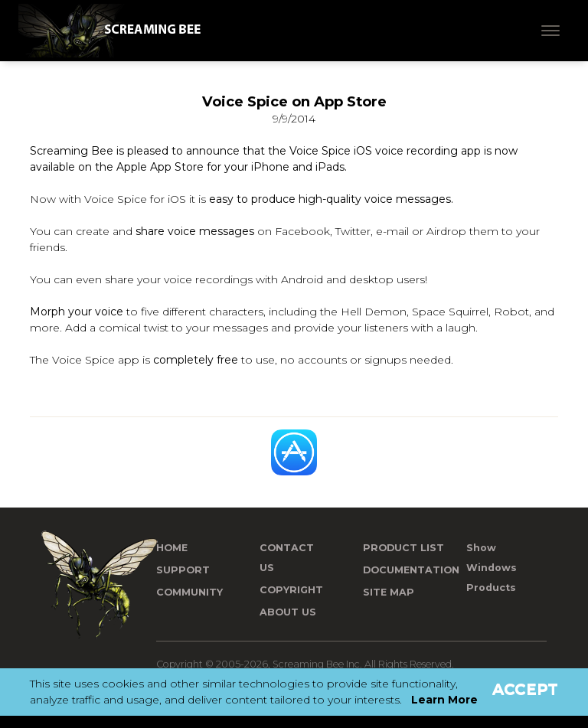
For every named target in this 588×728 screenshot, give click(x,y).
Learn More (444, 700)
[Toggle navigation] (550, 31)
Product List (403, 548)
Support (183, 570)
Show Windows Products (492, 568)
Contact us (287, 558)
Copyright (291, 590)
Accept (525, 689)
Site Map (389, 592)
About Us (288, 612)
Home (172, 548)
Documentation (411, 570)
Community (189, 592)
